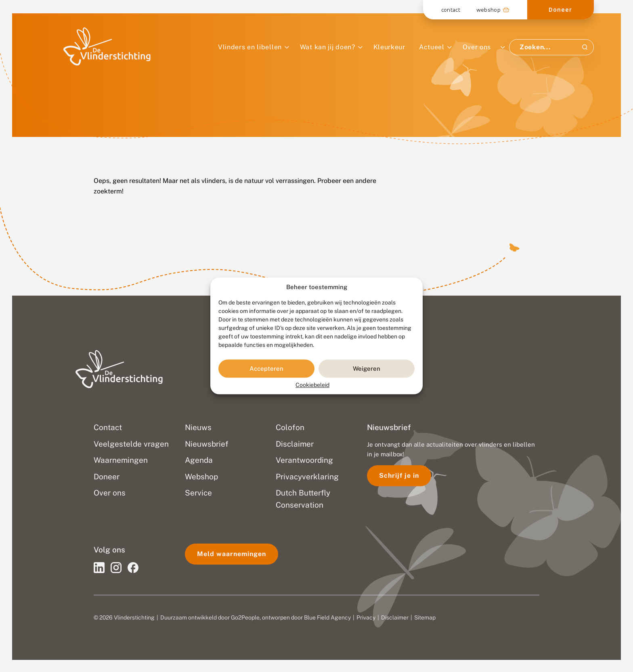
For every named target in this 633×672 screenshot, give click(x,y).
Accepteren (266, 369)
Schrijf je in (399, 476)
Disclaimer (395, 617)
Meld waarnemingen (232, 554)
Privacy (366, 617)
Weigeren (367, 369)
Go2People (245, 617)
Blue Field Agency (327, 617)
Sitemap (425, 617)
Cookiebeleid (312, 385)
